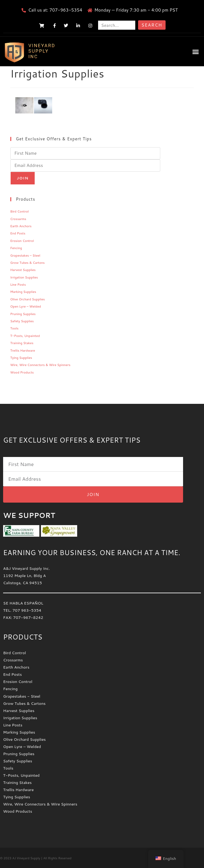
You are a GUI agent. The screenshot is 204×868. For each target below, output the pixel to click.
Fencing (16, 248)
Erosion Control (22, 241)
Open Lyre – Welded (26, 306)
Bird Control (20, 211)
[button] (196, 51)
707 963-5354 (27, 610)
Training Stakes (22, 343)
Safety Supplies (22, 321)
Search (152, 25)
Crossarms (18, 219)
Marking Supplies (23, 292)
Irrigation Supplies (24, 277)
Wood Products (22, 372)
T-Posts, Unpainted (25, 336)
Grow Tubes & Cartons (27, 263)
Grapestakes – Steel (25, 255)
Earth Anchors (21, 226)
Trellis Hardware (23, 350)
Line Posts (18, 284)
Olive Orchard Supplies (28, 299)
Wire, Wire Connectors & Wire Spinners (40, 365)
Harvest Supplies (23, 270)
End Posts (18, 233)
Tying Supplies (21, 358)
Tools (14, 328)
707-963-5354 (66, 10)
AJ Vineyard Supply (26, 858)
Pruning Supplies (23, 314)
